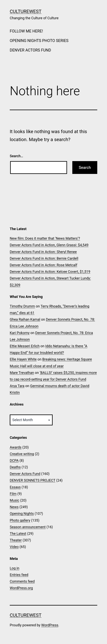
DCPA (14, 460)
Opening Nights (22, 514)
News (14, 507)
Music (15, 500)
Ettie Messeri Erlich (25, 346)
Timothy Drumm (22, 306)
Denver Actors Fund (25, 474)
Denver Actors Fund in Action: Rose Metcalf (43, 265)
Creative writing (22, 454)
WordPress (50, 625)
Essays (15, 487)
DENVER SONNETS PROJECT (33, 480)
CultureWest (26, 11)
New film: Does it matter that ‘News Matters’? (45, 238)
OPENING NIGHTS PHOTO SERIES (39, 41)
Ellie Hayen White (23, 359)
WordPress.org (21, 588)
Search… (16, 156)
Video (14, 547)
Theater (16, 540)
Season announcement (28, 527)
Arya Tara (17, 386)
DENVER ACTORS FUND (30, 50)
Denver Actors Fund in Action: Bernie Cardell (44, 258)
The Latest (18, 534)
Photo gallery (20, 520)
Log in (15, 568)
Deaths (15, 467)
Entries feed (19, 575)
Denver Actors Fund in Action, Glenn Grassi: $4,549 (49, 245)
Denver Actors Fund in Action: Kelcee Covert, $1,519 (50, 272)
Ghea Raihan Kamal (25, 319)
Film (13, 494)
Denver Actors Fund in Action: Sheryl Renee (43, 252)
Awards (16, 447)
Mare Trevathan (22, 373)
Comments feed (22, 581)
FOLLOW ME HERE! (26, 31)
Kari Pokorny (20, 333)
